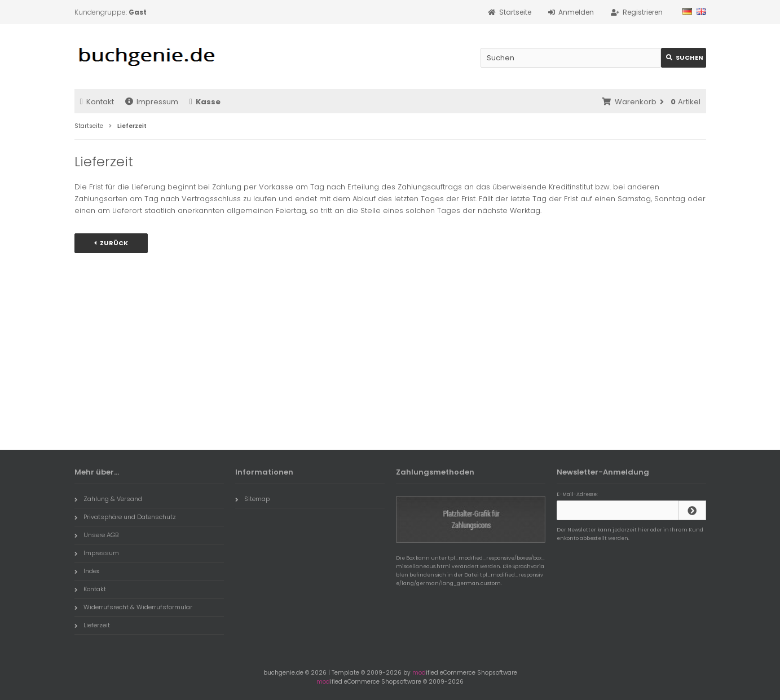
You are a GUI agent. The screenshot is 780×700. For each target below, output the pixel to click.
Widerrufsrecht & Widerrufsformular (133, 607)
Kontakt (97, 102)
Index (87, 571)
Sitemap (252, 499)
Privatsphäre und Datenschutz (125, 517)
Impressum (152, 102)
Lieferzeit (92, 625)
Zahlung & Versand (108, 499)
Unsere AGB (96, 535)
